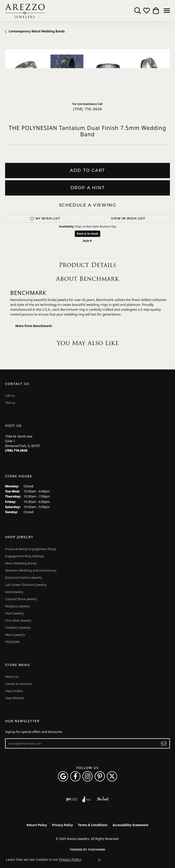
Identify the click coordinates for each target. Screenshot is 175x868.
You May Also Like (88, 343)
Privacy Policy (62, 825)
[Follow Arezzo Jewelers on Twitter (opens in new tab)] (112, 776)
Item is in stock (87, 233)
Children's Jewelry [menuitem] (18, 628)
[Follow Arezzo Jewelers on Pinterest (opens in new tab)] (100, 776)
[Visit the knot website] (103, 799)
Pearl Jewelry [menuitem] (15, 613)
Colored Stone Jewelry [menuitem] (21, 599)
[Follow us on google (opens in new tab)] (63, 776)
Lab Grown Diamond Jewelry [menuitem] (26, 585)
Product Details (87, 265)
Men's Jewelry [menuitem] (15, 635)
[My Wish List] (147, 11)
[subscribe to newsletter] (164, 743)
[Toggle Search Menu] (138, 11)
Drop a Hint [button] (88, 188)
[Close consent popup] (99, 860)
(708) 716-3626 (88, 109)
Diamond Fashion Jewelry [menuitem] (24, 578)
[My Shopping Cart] (155, 11)
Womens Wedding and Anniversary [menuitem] (31, 570)
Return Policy (37, 825)
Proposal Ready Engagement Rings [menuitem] (31, 549)
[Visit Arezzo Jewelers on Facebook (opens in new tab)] (75, 776)
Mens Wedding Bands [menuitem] (21, 563)
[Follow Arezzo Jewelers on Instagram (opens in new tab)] (87, 776)
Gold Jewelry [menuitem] (14, 592)
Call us (10, 396)
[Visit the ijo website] (72, 799)
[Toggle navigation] (167, 11)
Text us (10, 403)
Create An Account (19, 684)
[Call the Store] (16, 450)
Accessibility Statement (130, 825)
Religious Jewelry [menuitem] (17, 606)
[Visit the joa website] (87, 799)
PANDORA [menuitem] (12, 642)
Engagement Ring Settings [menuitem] (24, 556)
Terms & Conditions (93, 825)
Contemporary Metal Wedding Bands (37, 31)
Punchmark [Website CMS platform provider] (97, 850)
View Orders (14, 691)
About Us (12, 677)
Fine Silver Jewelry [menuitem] (18, 620)
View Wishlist (15, 698)
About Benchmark (87, 279)
